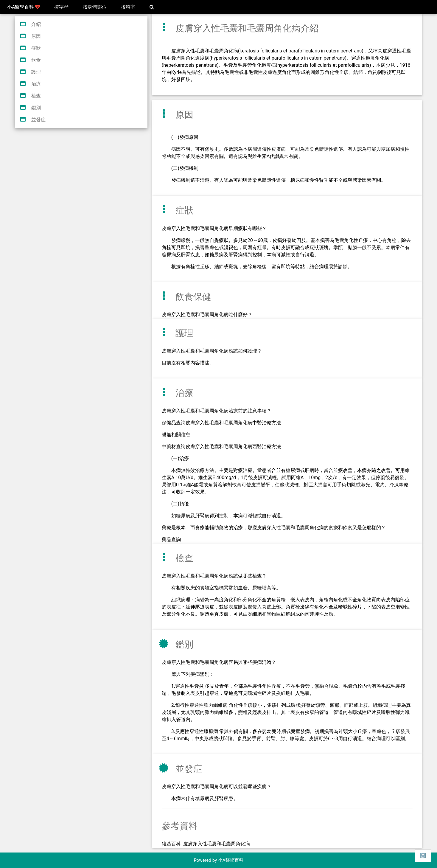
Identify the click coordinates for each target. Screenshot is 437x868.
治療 (36, 84)
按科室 (128, 7)
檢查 (36, 96)
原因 (36, 36)
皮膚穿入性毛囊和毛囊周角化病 (217, 844)
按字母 (61, 7)
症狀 (36, 48)
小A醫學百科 (24, 7)
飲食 (36, 60)
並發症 (38, 120)
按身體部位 (95, 7)
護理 (36, 72)
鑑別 (36, 108)
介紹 (36, 24)
